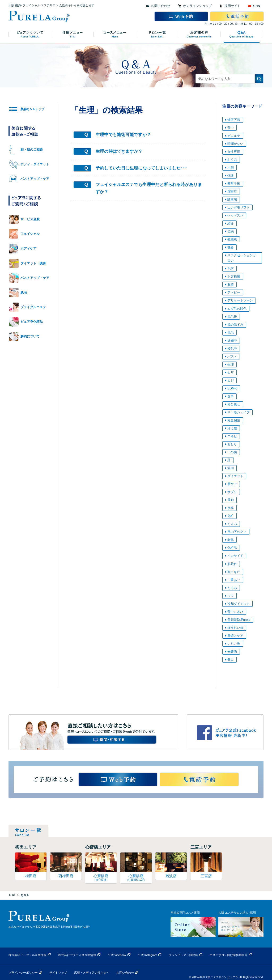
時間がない (235, 144)
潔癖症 (232, 192)
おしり (232, 444)
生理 (231, 364)
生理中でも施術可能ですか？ (123, 135)
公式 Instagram (148, 955)
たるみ (232, 588)
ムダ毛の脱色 (237, 309)
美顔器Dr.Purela (239, 620)
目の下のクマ (237, 532)
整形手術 (234, 184)
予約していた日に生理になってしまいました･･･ (141, 168)
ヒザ (231, 372)
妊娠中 (232, 341)
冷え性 (232, 428)
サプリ (232, 492)
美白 (231, 660)
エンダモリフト (239, 207)
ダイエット (235, 476)
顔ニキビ (234, 572)
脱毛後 (232, 317)
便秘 (231, 508)
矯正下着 (234, 120)
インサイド (235, 556)
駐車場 (232, 200)
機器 (231, 247)
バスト (232, 357)
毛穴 (231, 269)
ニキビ (232, 436)
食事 (231, 396)
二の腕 (232, 452)
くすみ (232, 524)
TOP (12, 895)
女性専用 (234, 152)
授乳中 (232, 349)
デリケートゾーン (240, 300)
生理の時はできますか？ (119, 151)
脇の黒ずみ (235, 325)
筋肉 (231, 468)
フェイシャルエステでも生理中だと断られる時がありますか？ (149, 188)
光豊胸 (232, 652)
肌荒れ (232, 564)
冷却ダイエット (239, 604)
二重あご (234, 580)
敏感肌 (232, 239)
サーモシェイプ (239, 412)
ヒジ (231, 380)
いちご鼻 (234, 644)
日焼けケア (235, 636)
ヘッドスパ (235, 215)
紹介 (231, 223)
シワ (231, 596)
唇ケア (232, 484)
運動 (231, 500)
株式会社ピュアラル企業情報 (27, 955)
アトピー (234, 292)
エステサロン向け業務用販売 (229, 955)
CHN (257, 6)
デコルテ (234, 136)
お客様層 (234, 277)
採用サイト (232, 6)
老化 (231, 540)
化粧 (231, 516)
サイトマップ (58, 973)
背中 (231, 128)
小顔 (231, 168)
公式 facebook (117, 955)
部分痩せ (234, 404)
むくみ (232, 160)
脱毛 (231, 333)
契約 (231, 231)
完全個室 (234, 420)
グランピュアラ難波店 (183, 955)
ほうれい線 (235, 628)
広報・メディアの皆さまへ (92, 973)
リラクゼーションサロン (242, 258)
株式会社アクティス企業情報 (77, 955)
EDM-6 (232, 388)
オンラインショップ (197, 6)
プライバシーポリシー (23, 973)
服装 (231, 285)
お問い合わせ (161, 6)
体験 (231, 176)
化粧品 (232, 548)
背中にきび (235, 612)
